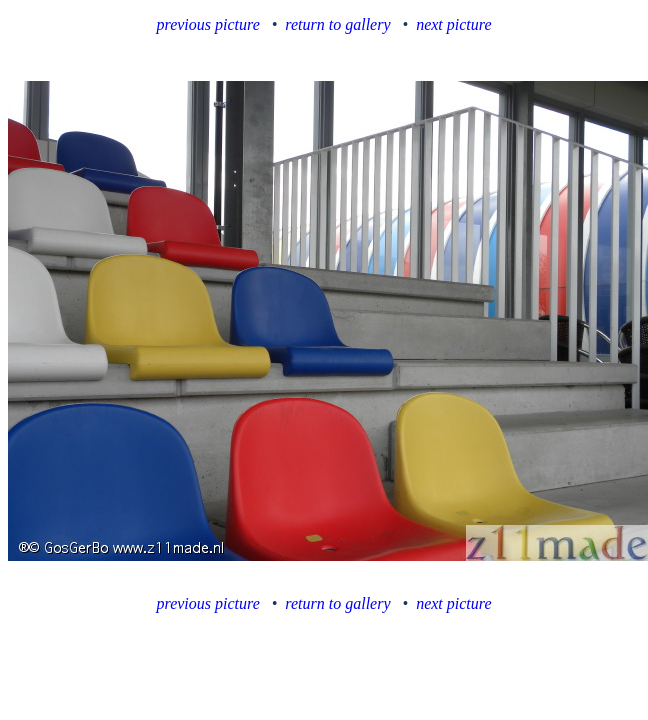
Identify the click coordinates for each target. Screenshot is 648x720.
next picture (453, 24)
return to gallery (337, 24)
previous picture (208, 24)
